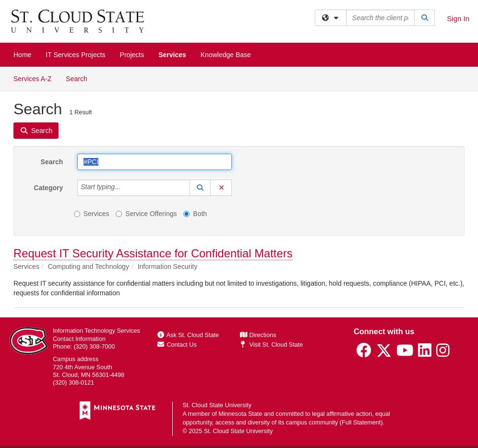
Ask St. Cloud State (188, 335)
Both (195, 214)
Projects (132, 55)
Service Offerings (146, 214)
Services (172, 55)
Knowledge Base (226, 55)
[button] (200, 188)
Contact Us (177, 345)
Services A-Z (32, 79)
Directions (258, 335)
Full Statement (361, 423)
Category (49, 188)
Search (80, 78)
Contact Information (79, 339)
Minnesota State (240, 414)
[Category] (126, 188)
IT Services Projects (75, 55)
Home (22, 55)
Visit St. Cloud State (271, 345)
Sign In (458, 18)
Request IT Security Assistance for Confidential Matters (153, 253)
